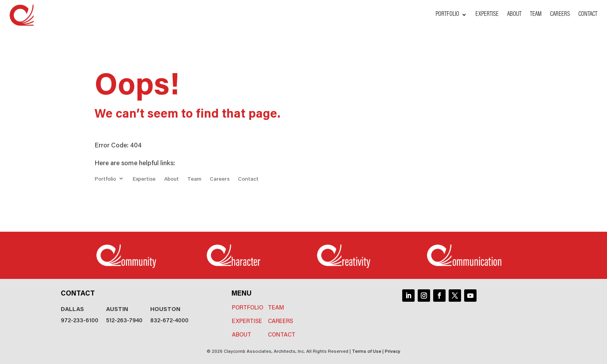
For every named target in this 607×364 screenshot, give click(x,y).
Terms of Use (367, 351)
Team (536, 15)
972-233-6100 (80, 320)
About (514, 15)
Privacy (393, 351)
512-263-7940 (124, 320)
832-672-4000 (169, 320)
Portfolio (447, 15)
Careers (560, 15)
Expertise (487, 15)
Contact (588, 15)
